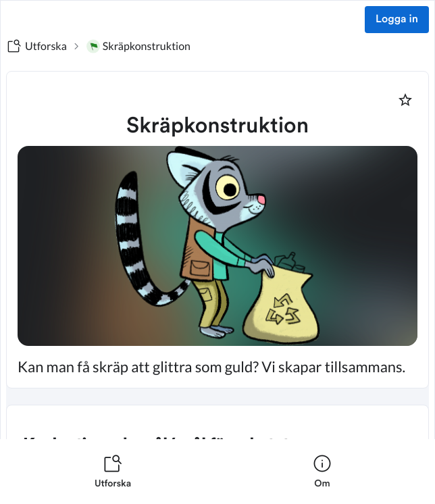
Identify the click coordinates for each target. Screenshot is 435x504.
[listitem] (113, 472)
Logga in (397, 20)
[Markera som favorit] (405, 100)
